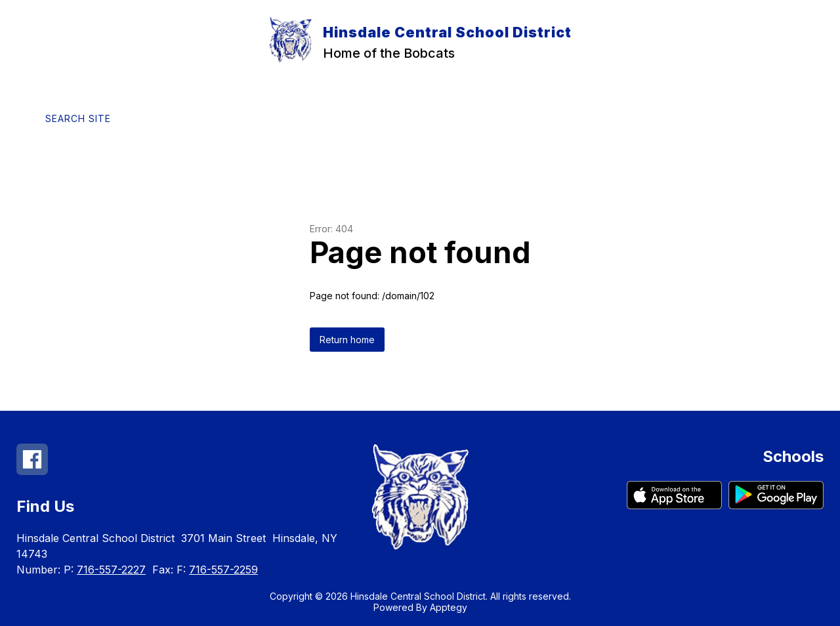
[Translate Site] (191, 118)
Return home (347, 340)
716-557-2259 (223, 570)
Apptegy (449, 607)
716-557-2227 (111, 570)
